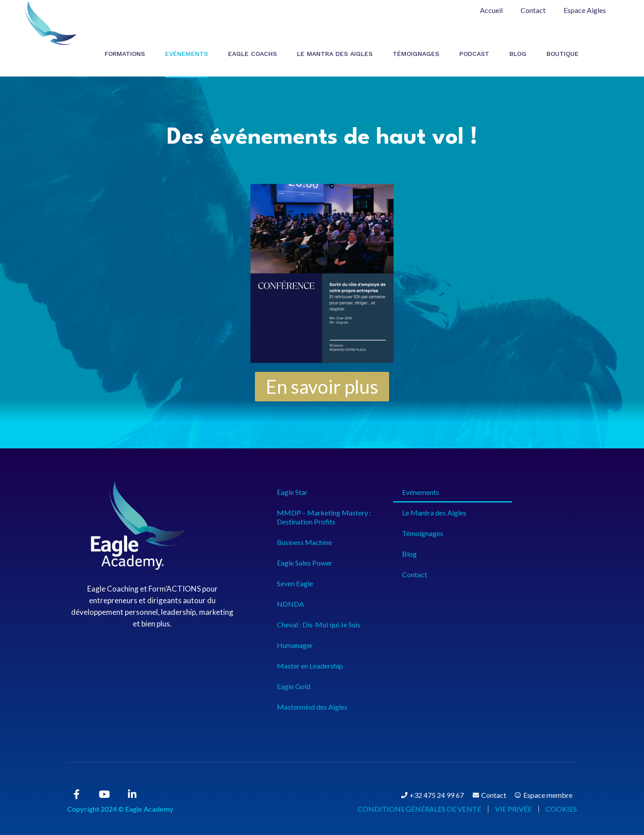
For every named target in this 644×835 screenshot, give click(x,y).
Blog (518, 54)
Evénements (186, 54)
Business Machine (304, 542)
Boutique (563, 54)
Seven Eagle (295, 583)
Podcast (474, 54)
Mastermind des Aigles (312, 707)
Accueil (491, 10)
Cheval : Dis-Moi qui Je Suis (319, 624)
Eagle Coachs (252, 54)
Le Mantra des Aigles (335, 54)
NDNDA (290, 604)
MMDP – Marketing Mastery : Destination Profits (324, 517)
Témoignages (416, 54)
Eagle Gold (294, 686)
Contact (533, 10)
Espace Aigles (585, 10)
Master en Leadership (310, 666)
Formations (125, 54)
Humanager (295, 645)
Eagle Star (292, 492)
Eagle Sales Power (305, 563)
